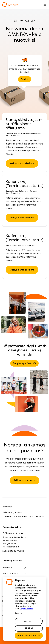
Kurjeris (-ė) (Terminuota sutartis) (24, 184)
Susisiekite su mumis (13, 551)
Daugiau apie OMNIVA (24, 363)
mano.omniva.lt (15, 574)
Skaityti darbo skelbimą (22, 163)
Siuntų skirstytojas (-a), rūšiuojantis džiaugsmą (24, 124)
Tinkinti (29, 628)
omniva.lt (15, 568)
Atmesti (29, 621)
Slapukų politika (26, 609)
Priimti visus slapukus (29, 636)
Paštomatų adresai (12, 512)
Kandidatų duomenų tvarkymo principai (23, 517)
